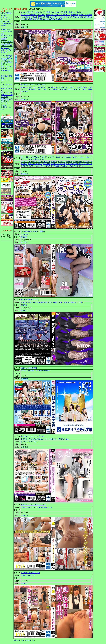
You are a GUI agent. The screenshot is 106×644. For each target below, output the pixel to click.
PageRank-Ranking (7, 42)
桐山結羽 (57, 166)
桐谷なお (49, 17)
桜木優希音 (50, 15)
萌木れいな (48, 507)
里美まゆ (82, 162)
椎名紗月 (43, 19)
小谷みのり (41, 15)
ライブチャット (6, 103)
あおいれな (38, 164)
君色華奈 (36, 19)
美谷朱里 (24, 507)
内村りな (67, 302)
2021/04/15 (24, 27)
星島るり (84, 89)
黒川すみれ (88, 87)
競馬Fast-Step (5, 70)
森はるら (80, 166)
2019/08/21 (24, 310)
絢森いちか (78, 164)
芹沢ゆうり (66, 15)
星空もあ (47, 162)
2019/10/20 (24, 174)
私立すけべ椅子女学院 (29, 368)
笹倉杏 (35, 17)
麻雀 (2, 78)
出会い (3, 105)
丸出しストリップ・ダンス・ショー (33, 505)
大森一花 (24, 302)
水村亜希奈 (50, 19)
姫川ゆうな (33, 166)
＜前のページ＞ (19, 640)
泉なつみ (24, 164)
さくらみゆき (39, 162)
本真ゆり (26, 91)
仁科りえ (46, 89)
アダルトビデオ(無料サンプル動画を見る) (7, 95)
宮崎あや (69, 162)
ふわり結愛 (58, 19)
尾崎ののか (50, 166)
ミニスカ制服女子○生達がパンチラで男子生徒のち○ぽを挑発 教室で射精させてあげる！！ (53, 12)
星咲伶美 (52, 89)
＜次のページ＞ (30, 640)
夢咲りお (31, 164)
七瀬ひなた (73, 87)
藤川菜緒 (84, 17)
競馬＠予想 (5, 17)
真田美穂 (80, 87)
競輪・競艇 (8, 76)
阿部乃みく (25, 162)
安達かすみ (31, 507)
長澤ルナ (89, 162)
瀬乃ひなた (46, 164)
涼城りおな (57, 17)
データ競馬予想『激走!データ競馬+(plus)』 (7, 46)
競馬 (2, 76)
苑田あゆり (68, 89)
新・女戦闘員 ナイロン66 (30, 300)
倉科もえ (56, 302)
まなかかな (65, 17)
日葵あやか (58, 15)
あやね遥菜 (50, 439)
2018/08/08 (24, 379)
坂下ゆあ (65, 439)
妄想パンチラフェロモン (30, 442)
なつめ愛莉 (50, 87)
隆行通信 (24, 237)
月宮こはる (28, 19)
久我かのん (28, 17)
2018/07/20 (24, 447)
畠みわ (61, 302)
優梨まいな (75, 15)
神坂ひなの (33, 15)
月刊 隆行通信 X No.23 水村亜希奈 (33, 232)
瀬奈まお (62, 164)
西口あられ (61, 162)
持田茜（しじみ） (77, 302)
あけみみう (25, 87)
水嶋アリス (25, 89)
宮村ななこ (65, 87)
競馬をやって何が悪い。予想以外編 (6, 32)
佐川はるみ (31, 302)
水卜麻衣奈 (25, 15)
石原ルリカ (76, 89)
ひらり (40, 89)
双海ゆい (76, 162)
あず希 (31, 162)
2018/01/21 (24, 583)
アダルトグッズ (6, 99)
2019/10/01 (24, 242)
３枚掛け (4, 40)
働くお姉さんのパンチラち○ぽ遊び (33, 85)
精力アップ (5, 101)
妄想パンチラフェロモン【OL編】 (33, 436)
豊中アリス (42, 17)
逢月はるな (70, 164)
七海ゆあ (73, 17)
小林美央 (24, 575)
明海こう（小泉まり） (69, 166)
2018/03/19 (24, 515)
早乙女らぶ (33, 87)
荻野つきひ (60, 89)
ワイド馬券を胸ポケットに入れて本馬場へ (6, 58)
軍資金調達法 (6, 89)
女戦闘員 (24, 305)
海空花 (78, 17)
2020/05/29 (24, 99)
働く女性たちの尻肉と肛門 (30, 573)
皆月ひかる (83, 15)
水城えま (57, 87)
